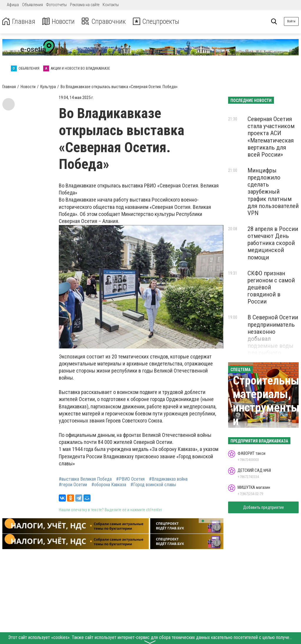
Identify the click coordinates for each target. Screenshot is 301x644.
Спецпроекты (157, 22)
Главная (19, 22)
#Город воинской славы (153, 485)
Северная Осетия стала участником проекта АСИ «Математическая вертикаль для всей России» (271, 137)
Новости (58, 22)
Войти (291, 21)
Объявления (32, 5)
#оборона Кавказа (109, 485)
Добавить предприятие (264, 507)
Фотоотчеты (56, 5)
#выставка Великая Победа (85, 479)
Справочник (104, 22)
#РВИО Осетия (130, 479)
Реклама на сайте (85, 5)
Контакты (111, 5)
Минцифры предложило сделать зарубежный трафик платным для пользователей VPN (273, 192)
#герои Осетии (73, 485)
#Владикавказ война (168, 479)
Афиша (13, 5)
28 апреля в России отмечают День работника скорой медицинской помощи (273, 243)
